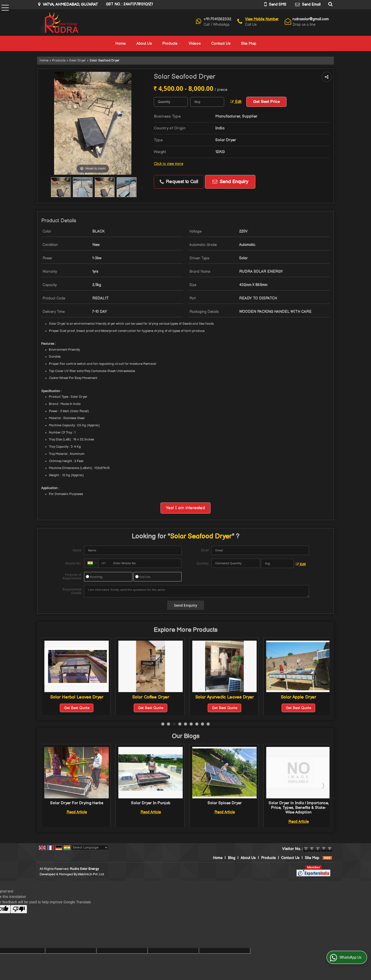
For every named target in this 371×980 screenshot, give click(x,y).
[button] (262, 19)
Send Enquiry (230, 182)
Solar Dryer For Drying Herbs (151, 803)
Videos (195, 44)
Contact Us (221, 44)
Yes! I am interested (185, 508)
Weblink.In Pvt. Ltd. (91, 874)
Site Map (248, 44)
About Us (144, 44)
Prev (48, 785)
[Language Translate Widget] (90, 847)
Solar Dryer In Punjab (225, 803)
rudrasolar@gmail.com (311, 19)
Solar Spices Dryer (298, 803)
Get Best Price (266, 102)
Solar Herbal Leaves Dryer (151, 697)
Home (120, 44)
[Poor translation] (19, 909)
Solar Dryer (77, 61)
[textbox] (207, 102)
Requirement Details (72, 591)
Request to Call (179, 182)
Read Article (77, 812)
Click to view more (168, 164)
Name (77, 550)
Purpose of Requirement (72, 577)
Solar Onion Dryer (77, 697)
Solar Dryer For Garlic (77, 803)
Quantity (203, 563)
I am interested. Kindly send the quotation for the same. (197, 591)
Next (323, 785)
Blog (231, 858)
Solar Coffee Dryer (225, 697)
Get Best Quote (77, 708)
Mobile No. (73, 563)
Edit (236, 102)
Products (172, 44)
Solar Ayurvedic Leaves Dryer (298, 697)
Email (205, 550)
